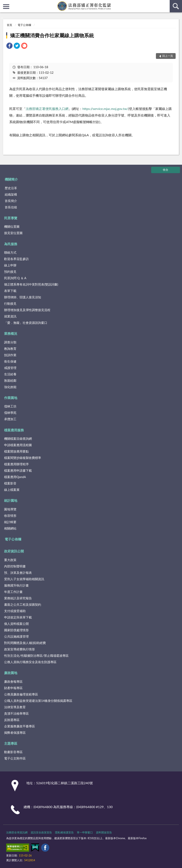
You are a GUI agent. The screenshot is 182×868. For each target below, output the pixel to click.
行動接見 (10, 303)
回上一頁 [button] (168, 56)
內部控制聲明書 (15, 566)
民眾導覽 (11, 218)
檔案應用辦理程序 (16, 464)
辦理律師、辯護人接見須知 (23, 297)
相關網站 (10, 528)
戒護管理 (10, 368)
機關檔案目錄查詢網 (18, 439)
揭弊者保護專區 (15, 733)
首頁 (9, 25)
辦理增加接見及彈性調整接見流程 (27, 310)
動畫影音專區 (13, 752)
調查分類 (10, 342)
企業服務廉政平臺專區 (20, 726)
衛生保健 (10, 361)
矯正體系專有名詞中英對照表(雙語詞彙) (31, 284)
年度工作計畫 (13, 592)
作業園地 (11, 398)
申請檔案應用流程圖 (18, 445)
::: (3, 3)
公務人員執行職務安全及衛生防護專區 (30, 662)
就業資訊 (10, 316)
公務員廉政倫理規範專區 (21, 694)
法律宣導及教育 (15, 707)
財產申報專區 (13, 688)
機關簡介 (11, 179)
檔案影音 (10, 483)
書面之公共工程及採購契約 (23, 604)
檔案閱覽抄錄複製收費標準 (23, 458)
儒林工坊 (10, 406)
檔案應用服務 (14, 430)
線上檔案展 (12, 490)
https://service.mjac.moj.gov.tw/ (105, 109)
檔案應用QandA (15, 477)
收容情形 (10, 516)
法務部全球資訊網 (17, 832)
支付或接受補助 (15, 611)
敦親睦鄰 (10, 380)
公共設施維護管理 (16, 636)
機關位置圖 (12, 226)
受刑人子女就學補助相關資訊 (24, 579)
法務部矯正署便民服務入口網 (47, 109)
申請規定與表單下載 (18, 617)
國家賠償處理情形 (16, 630)
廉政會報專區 (13, 681)
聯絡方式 (10, 252)
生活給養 (10, 374)
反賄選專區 (12, 720)
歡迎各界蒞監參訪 (16, 259)
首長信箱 (11, 207)
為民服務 (11, 244)
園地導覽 (10, 509)
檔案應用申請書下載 (18, 470)
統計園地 (11, 500)
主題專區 (11, 743)
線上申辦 (10, 265)
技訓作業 (10, 355)
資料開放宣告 (104, 832)
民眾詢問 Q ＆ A (15, 278)
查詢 (176, 6)
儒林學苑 (10, 413)
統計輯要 (10, 522)
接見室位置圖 (13, 233)
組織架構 (11, 194)
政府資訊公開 (14, 551)
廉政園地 (11, 673)
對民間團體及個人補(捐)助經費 (25, 643)
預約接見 (10, 272)
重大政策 (10, 560)
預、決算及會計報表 (18, 573)
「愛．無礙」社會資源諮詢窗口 (26, 323)
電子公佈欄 (24, 25)
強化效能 (10, 387)
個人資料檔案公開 (16, 624)
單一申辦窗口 (85, 832)
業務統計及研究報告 (18, 598)
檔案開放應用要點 (16, 451)
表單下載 (10, 291)
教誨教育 (10, 349)
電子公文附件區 (15, 758)
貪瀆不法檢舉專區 (16, 713)
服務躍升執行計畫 (16, 585)
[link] (9, 46)
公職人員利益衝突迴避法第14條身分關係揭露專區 (38, 701)
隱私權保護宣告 (64, 832)
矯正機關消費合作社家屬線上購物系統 (52, 35)
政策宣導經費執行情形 (20, 649)
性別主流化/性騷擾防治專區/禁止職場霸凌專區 (36, 656)
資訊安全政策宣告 (41, 832)
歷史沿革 (11, 188)
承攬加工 (10, 419)
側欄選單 (6, 7)
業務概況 (11, 333)
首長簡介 (11, 201)
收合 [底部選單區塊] (166, 170)
